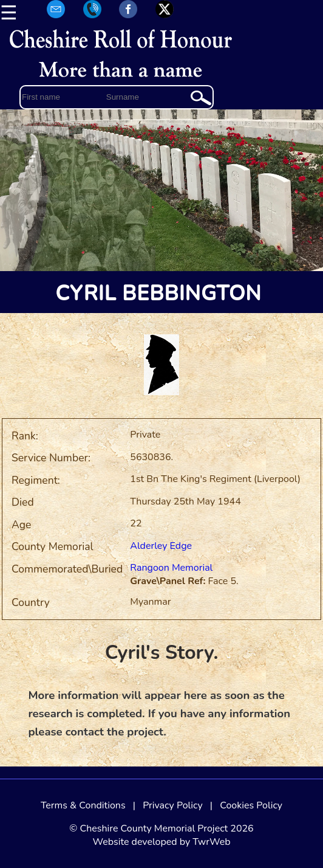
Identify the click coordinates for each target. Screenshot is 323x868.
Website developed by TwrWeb (161, 842)
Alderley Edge (161, 546)
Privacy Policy (173, 805)
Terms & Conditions (83, 805)
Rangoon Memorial (171, 568)
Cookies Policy (251, 805)
